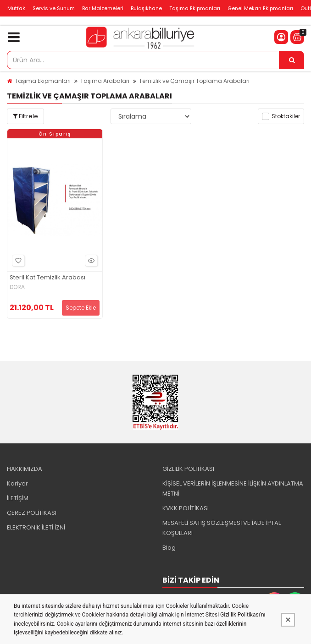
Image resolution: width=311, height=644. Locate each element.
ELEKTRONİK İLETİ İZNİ (36, 527)
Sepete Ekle (81, 308)
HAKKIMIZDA (25, 469)
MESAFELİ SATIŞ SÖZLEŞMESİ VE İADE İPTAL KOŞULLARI (222, 528)
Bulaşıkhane (146, 8)
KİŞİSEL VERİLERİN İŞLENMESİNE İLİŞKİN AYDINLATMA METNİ (233, 488)
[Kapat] (288, 620)
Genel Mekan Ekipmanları (260, 8)
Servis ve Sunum (54, 8)
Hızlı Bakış (90, 260)
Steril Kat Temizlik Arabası (47, 278)
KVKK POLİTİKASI (186, 508)
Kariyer (17, 483)
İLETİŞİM (18, 498)
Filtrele (25, 116)
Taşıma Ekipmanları (195, 8)
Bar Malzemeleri (103, 8)
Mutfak (16, 8)
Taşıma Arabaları (105, 81)
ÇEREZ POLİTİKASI (32, 513)
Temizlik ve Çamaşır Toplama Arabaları (194, 81)
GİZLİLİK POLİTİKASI (188, 469)
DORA (17, 287)
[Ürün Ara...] (292, 60)
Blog (169, 548)
